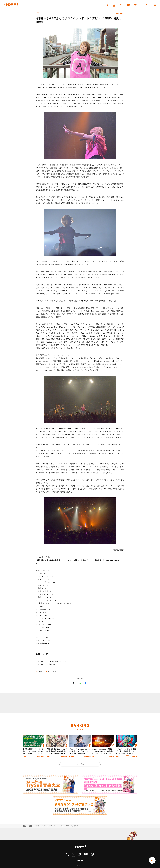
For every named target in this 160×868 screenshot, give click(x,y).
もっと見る (80, 764)
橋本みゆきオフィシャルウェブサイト (52, 661)
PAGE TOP (152, 860)
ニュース (40, 672)
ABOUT (80, 860)
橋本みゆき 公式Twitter (46, 664)
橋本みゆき (52, 672)
